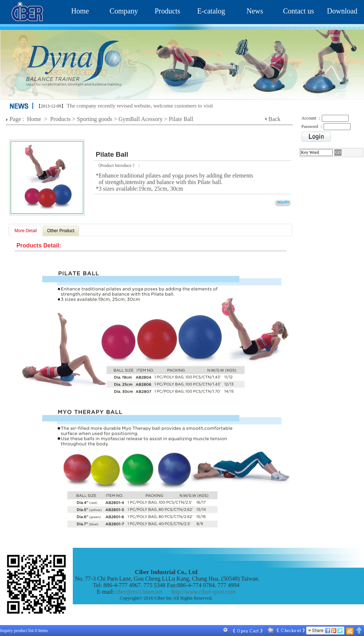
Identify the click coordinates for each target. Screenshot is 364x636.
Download (342, 11)
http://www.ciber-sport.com (203, 592)
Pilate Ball (181, 119)
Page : (17, 119)
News (255, 11)
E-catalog (211, 11)
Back (275, 119)
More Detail (26, 231)
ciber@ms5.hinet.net (139, 592)
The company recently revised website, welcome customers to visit (140, 106)
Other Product (61, 231)
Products (167, 11)
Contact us (299, 11)
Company (124, 11)
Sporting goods (94, 119)
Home (80, 11)
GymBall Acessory (141, 119)
